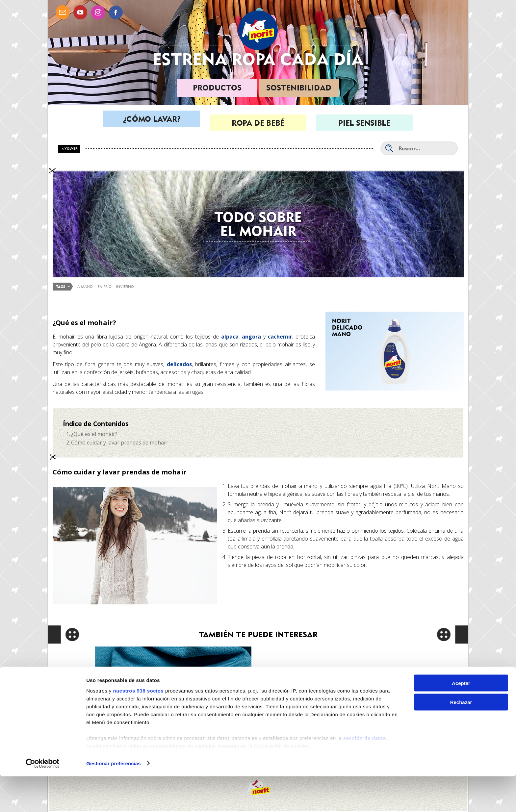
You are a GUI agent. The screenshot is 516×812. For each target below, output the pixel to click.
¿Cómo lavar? (152, 123)
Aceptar (461, 719)
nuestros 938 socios (138, 726)
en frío (104, 287)
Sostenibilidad (299, 88)
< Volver (69, 149)
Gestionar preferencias (114, 799)
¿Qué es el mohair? (94, 434)
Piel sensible (364, 123)
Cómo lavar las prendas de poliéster (173, 689)
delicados (179, 364)
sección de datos (365, 774)
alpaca (229, 337)
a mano (85, 287)
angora (251, 337)
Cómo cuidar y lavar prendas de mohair (119, 443)
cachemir (280, 337)
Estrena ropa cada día (258, 59)
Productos (217, 88)
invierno (125, 287)
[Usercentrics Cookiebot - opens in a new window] (43, 799)
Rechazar (461, 738)
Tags (61, 287)
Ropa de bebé (258, 123)
